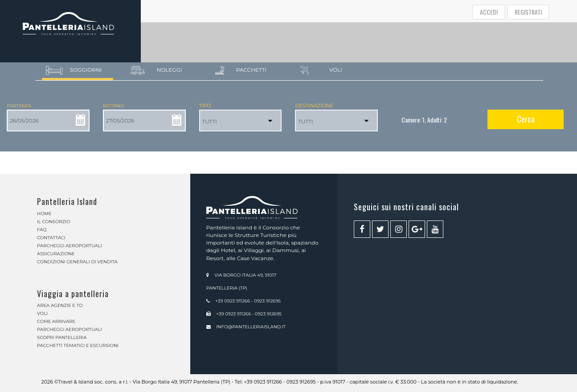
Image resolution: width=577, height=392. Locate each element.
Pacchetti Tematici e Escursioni (78, 345)
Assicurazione (56, 254)
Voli (321, 70)
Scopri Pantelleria (62, 337)
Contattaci (51, 238)
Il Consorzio (53, 222)
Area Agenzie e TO (60, 305)
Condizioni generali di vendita (77, 262)
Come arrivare (56, 321)
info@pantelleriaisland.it (251, 327)
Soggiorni (74, 70)
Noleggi (157, 70)
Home (44, 214)
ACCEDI (489, 12)
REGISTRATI (528, 12)
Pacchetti (241, 70)
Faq (42, 230)
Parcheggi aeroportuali (70, 246)
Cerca (526, 119)
